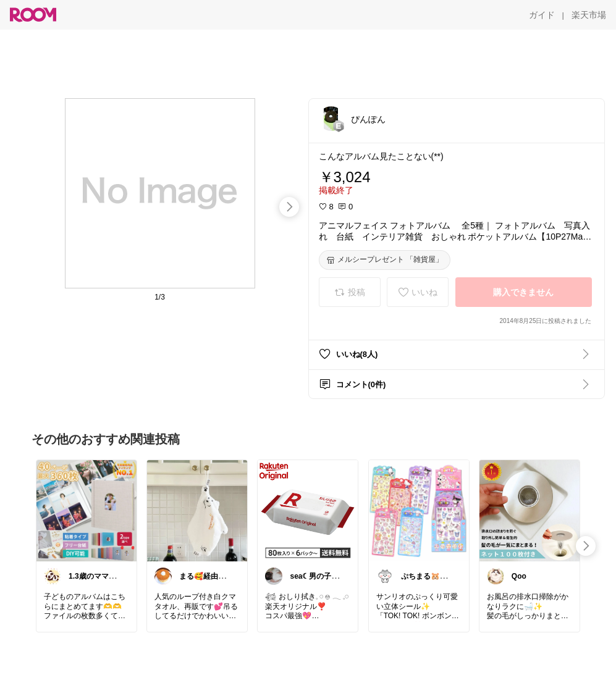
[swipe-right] (289, 207)
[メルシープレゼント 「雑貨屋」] (385, 260)
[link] (86, 510)
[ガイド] (542, 15)
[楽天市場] (589, 15)
